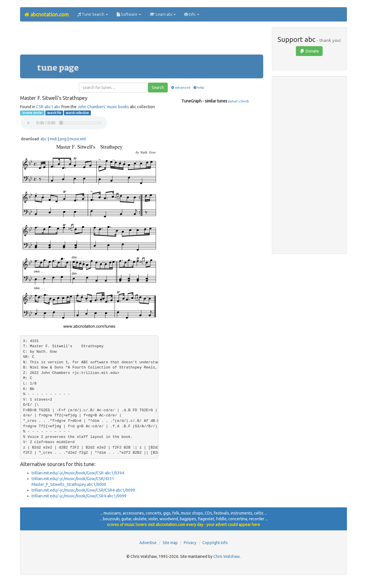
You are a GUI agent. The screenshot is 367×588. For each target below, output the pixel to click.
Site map (170, 543)
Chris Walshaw (227, 556)
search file (54, 113)
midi (53, 139)
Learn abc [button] (163, 14)
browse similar (32, 113)
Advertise (148, 543)
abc (44, 139)
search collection (77, 113)
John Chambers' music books (103, 107)
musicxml (78, 139)
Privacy (190, 543)
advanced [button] (180, 87)
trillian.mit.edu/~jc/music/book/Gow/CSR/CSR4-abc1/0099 (83, 490)
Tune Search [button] (93, 14)
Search (158, 88)
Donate (309, 51)
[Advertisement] (142, 40)
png (63, 139)
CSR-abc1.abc (48, 107)
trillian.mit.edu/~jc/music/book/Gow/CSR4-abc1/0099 (79, 496)
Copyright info (215, 543)
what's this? (238, 101)
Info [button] (192, 14)
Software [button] (129, 14)
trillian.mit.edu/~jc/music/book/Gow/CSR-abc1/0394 (78, 473)
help (199, 87)
